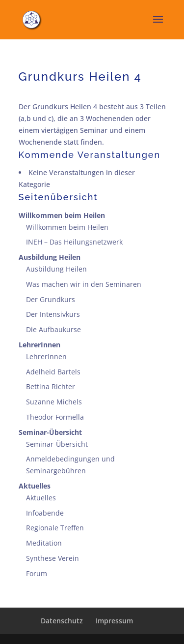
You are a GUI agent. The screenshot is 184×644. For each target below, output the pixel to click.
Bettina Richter (51, 386)
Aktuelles (35, 486)
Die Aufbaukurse (53, 329)
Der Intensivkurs (53, 314)
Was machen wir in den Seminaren (84, 284)
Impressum (114, 621)
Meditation (44, 543)
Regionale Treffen (55, 528)
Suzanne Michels (54, 402)
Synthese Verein (53, 558)
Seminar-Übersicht (50, 432)
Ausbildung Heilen (50, 257)
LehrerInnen (39, 345)
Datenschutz (62, 621)
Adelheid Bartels (53, 372)
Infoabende (45, 513)
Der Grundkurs (51, 299)
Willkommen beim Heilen (62, 215)
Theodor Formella (55, 417)
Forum (37, 573)
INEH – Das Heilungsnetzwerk (74, 242)
